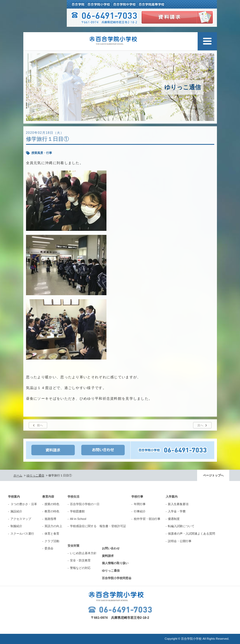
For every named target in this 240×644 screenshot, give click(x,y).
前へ (40, 425)
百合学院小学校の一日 (85, 504)
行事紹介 (140, 511)
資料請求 (108, 556)
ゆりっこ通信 (35, 475)
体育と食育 (52, 534)
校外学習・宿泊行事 (147, 519)
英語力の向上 (53, 526)
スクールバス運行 (22, 534)
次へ (200, 425)
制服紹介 (16, 526)
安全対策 (73, 546)
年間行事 (140, 504)
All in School (78, 519)
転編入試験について (181, 526)
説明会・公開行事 (180, 541)
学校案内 (14, 497)
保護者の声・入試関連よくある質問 (191, 534)
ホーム (18, 475)
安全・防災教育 (80, 560)
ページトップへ (213, 475)
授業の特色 (52, 504)
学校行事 (137, 497)
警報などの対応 (80, 568)
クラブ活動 (52, 541)
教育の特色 (52, 511)
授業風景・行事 (42, 153)
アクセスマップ (21, 519)
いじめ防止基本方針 (83, 553)
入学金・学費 (177, 511)
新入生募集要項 (178, 504)
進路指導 (50, 519)
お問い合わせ (111, 548)
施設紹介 (16, 511)
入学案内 (172, 497)
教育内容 (48, 497)
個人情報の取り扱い (115, 563)
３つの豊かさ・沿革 (24, 504)
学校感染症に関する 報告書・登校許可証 (98, 526)
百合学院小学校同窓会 (117, 578)
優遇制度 (174, 519)
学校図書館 (77, 511)
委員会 (49, 548)
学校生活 (73, 497)
